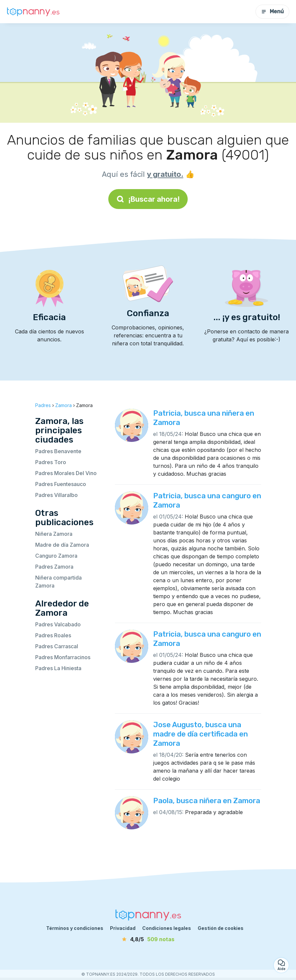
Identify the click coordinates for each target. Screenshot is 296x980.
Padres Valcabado (58, 624)
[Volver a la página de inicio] (33, 12)
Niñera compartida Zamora (58, 582)
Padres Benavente (58, 451)
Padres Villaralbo (56, 495)
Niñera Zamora (54, 534)
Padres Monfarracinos (63, 657)
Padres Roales (53, 635)
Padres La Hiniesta (58, 668)
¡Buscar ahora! (148, 199)
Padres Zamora (54, 567)
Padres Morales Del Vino (66, 473)
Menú (272, 11)
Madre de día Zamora (62, 545)
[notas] (148, 939)
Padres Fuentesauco (61, 484)
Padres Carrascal (57, 646)
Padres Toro (51, 462)
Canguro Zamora (56, 556)
